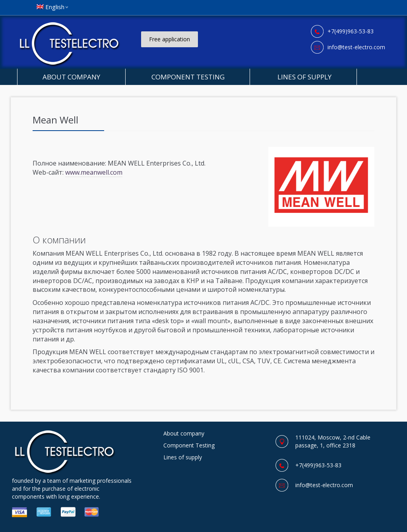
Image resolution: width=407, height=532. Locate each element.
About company (71, 77)
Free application (170, 39)
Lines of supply (304, 77)
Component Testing (188, 77)
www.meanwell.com (94, 172)
